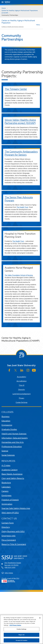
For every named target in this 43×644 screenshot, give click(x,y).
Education (6, 421)
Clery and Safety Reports (13, 478)
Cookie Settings (22, 402)
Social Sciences (8, 455)
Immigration (7, 504)
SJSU (7, 2)
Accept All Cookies (21, 640)
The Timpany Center (16, 89)
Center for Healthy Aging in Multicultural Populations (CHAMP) (20, 12)
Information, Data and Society (15, 438)
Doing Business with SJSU (13, 531)
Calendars (6, 487)
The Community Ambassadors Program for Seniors (21, 153)
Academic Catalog (10, 470)
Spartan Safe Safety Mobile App (16, 508)
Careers (5, 491)
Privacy (22, 398)
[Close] (40, 618)
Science (5, 451)
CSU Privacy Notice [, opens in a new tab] (15, 625)
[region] (21, 629)
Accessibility (22, 377)
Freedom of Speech (10, 500)
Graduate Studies (9, 429)
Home (4, 8)
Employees (6, 495)
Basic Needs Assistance (12, 474)
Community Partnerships (10, 15)
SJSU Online (9, 573)
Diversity (22, 390)
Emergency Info (8, 536)
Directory (6, 527)
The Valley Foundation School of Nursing (19, 275)
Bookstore (6, 483)
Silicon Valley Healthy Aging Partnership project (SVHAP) (20, 122)
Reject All (21, 635)
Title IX (21, 385)
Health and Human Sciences (14, 434)
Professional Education (12, 447)
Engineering (7, 425)
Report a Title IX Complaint (14, 544)
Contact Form (8, 523)
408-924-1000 (10, 567)
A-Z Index (6, 465)
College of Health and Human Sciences (13, 27)
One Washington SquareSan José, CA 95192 (13, 564)
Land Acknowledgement (22, 394)
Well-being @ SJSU (10, 513)
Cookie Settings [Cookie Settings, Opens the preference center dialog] (21, 629)
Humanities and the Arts (13, 442)
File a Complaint (9, 540)
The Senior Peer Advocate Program (19, 199)
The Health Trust (22, 207)
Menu (38, 25)
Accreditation (22, 381)
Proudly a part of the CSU (10, 580)
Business (6, 417)
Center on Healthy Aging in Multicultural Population (18, 22)
